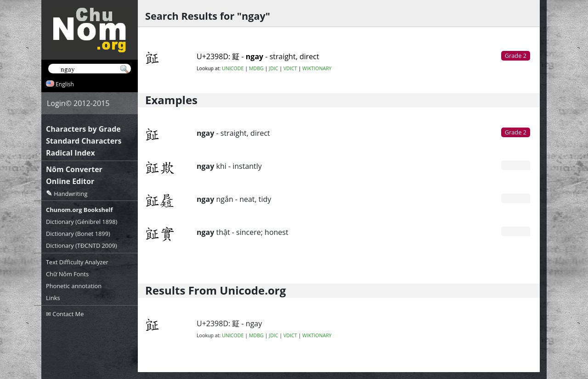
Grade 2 (516, 132)
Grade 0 (516, 165)
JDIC (273, 68)
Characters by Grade (83, 129)
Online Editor (70, 181)
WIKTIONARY (317, 68)
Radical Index (71, 153)
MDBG (256, 68)
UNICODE (233, 68)
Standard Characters (84, 141)
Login (56, 103)
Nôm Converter (74, 169)
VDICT (290, 68)
